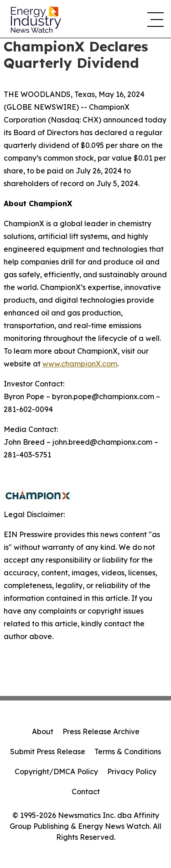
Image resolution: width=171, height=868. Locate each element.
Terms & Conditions (128, 751)
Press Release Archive (101, 731)
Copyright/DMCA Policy (56, 772)
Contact (86, 792)
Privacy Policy (132, 772)
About (43, 731)
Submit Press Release (48, 751)
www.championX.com (80, 364)
